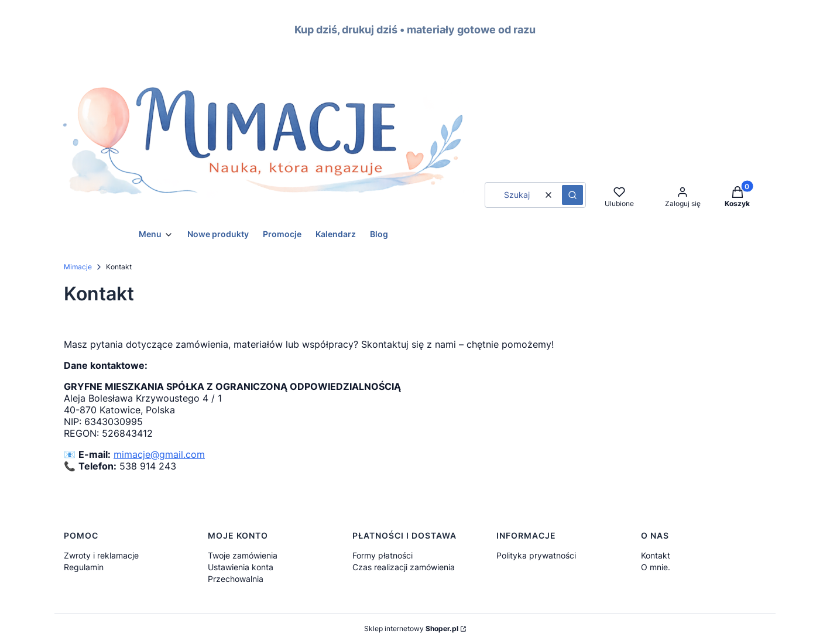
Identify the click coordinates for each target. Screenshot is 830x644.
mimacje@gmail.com (159, 454)
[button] (572, 195)
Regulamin (84, 567)
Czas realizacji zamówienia (404, 567)
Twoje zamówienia (243, 555)
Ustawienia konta (241, 567)
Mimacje (78, 267)
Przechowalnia (236, 579)
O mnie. (656, 567)
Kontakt (656, 555)
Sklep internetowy (411, 628)
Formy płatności (383, 555)
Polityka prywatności (536, 555)
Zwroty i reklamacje (101, 555)
